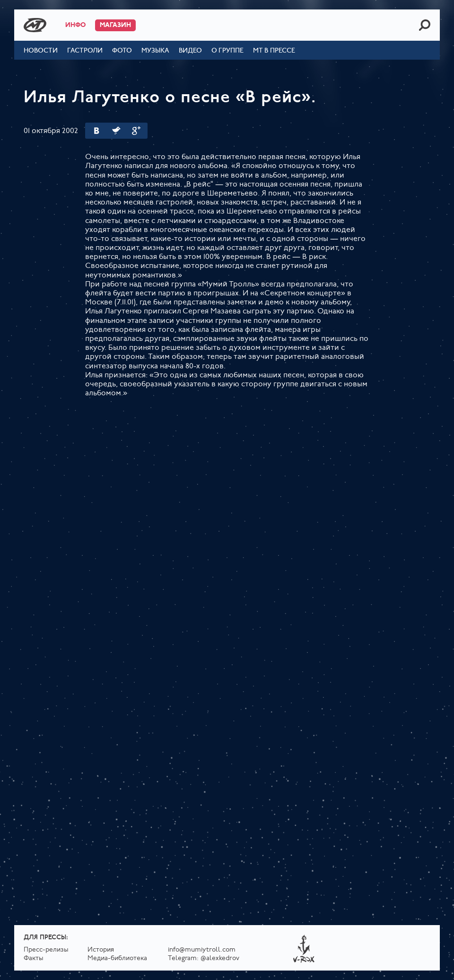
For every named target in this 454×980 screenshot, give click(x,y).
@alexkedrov (220, 958)
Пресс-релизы (46, 950)
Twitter (116, 131)
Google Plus (136, 131)
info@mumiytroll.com (202, 950)
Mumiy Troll (35, 25)
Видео (190, 51)
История (101, 950)
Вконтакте (96, 131)
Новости (41, 51)
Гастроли (85, 51)
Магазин (115, 25)
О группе (227, 51)
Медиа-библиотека (117, 958)
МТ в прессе (274, 51)
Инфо (75, 25)
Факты (34, 958)
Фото (122, 51)
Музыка (155, 51)
